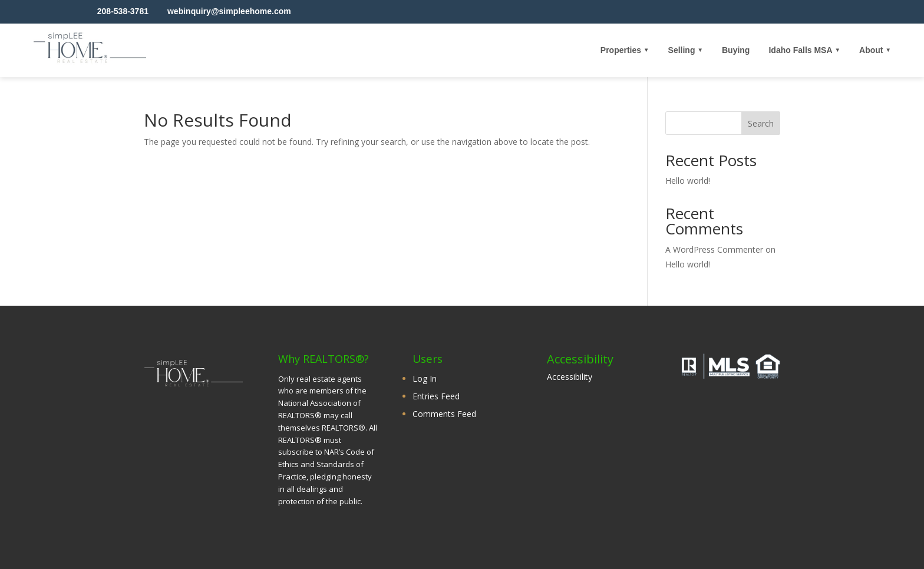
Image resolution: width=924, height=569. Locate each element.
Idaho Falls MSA (800, 50)
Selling (682, 50)
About (871, 50)
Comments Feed (444, 414)
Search (761, 123)
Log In (425, 378)
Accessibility (570, 377)
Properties (621, 50)
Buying (736, 50)
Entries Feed (436, 396)
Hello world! (688, 181)
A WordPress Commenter (714, 249)
